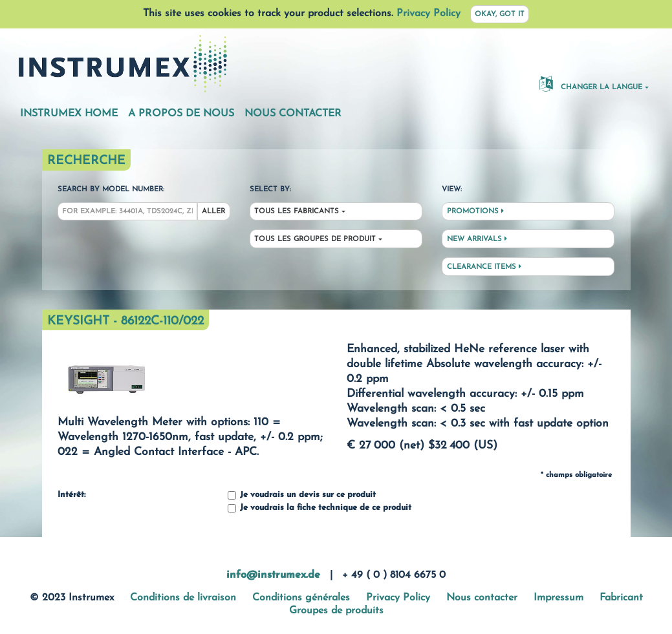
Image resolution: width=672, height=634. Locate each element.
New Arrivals (477, 239)
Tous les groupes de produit (315, 239)
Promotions (475, 211)
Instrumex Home (69, 114)
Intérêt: (71, 495)
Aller (213, 212)
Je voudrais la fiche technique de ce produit (320, 508)
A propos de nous (181, 114)
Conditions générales (301, 598)
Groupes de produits (336, 611)
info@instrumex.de (273, 575)
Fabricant (621, 598)
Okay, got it (500, 15)
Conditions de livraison (183, 598)
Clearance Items (484, 267)
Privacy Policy (428, 14)
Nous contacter (293, 114)
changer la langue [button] (591, 83)
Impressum (558, 598)
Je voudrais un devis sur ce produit (302, 495)
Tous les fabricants (297, 212)
